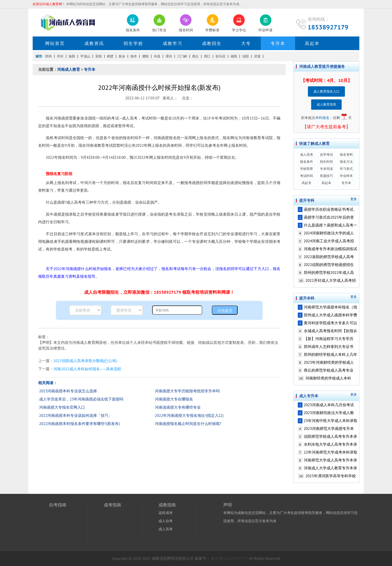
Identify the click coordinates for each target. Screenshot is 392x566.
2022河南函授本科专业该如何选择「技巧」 (76, 415)
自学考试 (326, 154)
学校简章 (307, 169)
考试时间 (307, 176)
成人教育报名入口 (326, 91)
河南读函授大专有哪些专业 (178, 407)
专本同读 (326, 169)
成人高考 (307, 154)
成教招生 (212, 43)
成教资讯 (94, 43)
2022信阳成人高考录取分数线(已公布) (85, 361)
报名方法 (346, 162)
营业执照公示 (182, 558)
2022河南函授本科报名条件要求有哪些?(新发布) (79, 424)
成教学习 (173, 43)
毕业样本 (346, 176)
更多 (354, 199)
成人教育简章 (326, 104)
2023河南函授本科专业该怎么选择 (68, 391)
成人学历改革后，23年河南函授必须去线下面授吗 (81, 399)
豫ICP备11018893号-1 (229, 558)
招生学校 (133, 43)
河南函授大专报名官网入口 (62, 407)
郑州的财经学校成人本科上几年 (327, 354)
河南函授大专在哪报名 (174, 399)
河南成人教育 (69, 69)
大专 (246, 43)
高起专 (307, 183)
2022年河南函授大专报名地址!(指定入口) (189, 415)
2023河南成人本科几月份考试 (326, 405)
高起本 (312, 43)
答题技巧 (326, 176)
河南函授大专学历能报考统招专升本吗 (187, 391)
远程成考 (166, 513)
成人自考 (166, 521)
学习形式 (346, 169)
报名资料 (346, 154)
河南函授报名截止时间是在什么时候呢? (188, 424)
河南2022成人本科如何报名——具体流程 (87, 369)
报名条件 (307, 162)
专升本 (278, 43)
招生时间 (326, 162)
